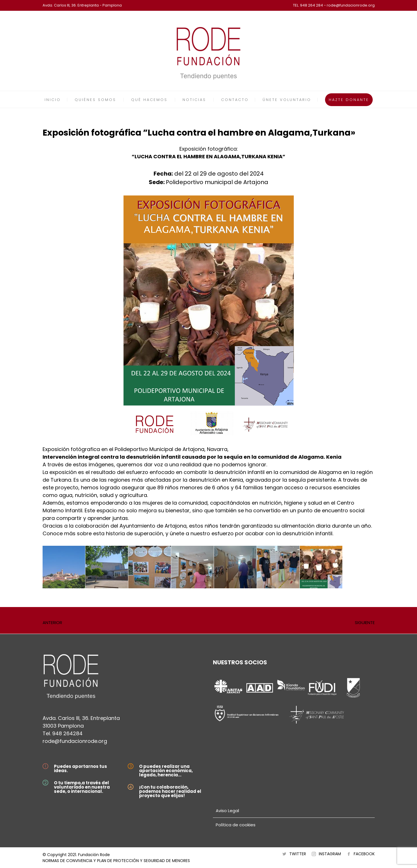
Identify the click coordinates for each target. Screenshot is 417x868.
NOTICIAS (194, 100)
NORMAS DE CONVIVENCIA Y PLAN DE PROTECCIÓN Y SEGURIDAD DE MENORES (116, 861)
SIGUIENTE (365, 622)
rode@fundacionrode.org (75, 741)
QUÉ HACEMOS (149, 100)
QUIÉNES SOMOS (95, 100)
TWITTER (298, 854)
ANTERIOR (52, 622)
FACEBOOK (364, 854)
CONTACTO (235, 100)
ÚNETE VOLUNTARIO (287, 100)
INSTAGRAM (330, 854)
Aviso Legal (227, 811)
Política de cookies (236, 825)
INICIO (53, 100)
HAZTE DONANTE (349, 100)
